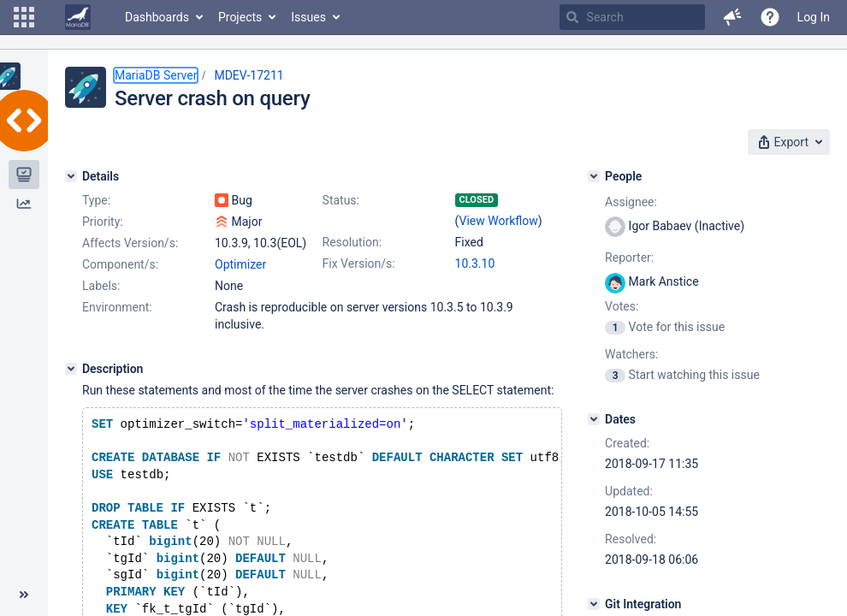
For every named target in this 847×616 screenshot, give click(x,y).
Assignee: (631, 202)
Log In (814, 17)
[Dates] (594, 419)
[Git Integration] (594, 604)
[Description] (71, 369)
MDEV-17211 (249, 75)
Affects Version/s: (130, 243)
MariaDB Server (156, 75)
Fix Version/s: (359, 264)
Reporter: (629, 258)
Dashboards (157, 17)
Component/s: (120, 264)
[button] (24, 17)
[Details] (71, 176)
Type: (96, 200)
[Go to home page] (78, 17)
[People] (594, 176)
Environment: (117, 307)
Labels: (101, 286)
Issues (308, 17)
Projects (240, 17)
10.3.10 (475, 264)
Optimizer (240, 264)
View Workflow (499, 221)
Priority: (103, 222)
